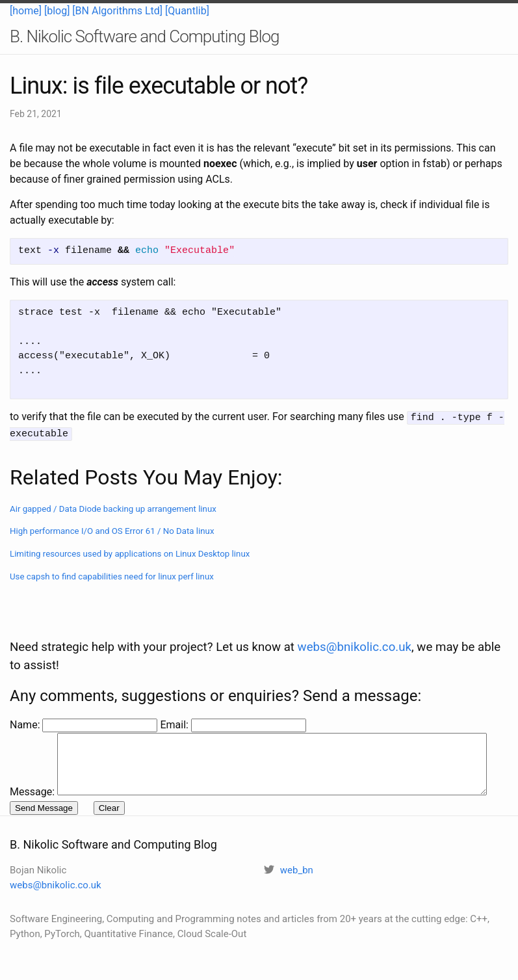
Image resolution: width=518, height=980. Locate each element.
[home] (26, 11)
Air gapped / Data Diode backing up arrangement (113, 507)
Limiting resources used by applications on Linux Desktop (130, 552)
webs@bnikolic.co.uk (355, 620)
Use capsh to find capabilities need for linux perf (112, 575)
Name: (26, 697)
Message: (32, 713)
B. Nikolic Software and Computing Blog (144, 36)
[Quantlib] (187, 11)
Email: (175, 697)
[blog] (57, 11)
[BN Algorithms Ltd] (117, 11)
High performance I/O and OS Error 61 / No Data (112, 529)
